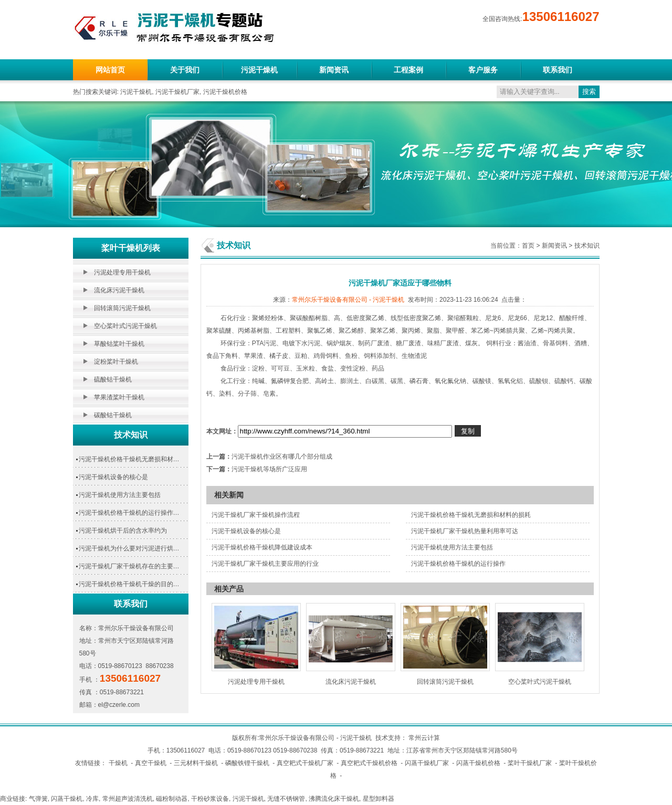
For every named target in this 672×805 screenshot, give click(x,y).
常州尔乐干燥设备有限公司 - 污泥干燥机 (348, 300)
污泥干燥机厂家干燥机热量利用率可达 (465, 531)
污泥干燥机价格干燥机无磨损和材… (129, 459)
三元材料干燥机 (196, 763)
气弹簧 (38, 799)
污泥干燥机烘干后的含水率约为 (123, 531)
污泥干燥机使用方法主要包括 (120, 495)
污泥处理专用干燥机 (122, 272)
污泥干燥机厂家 (177, 92)
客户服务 (483, 70)
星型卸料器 (379, 799)
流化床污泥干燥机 (119, 290)
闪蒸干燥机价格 (478, 763)
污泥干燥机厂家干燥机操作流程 (256, 515)
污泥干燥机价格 (225, 92)
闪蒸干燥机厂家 (427, 763)
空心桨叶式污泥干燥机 (125, 326)
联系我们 (558, 70)
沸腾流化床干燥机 (334, 799)
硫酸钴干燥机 (113, 379)
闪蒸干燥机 (67, 799)
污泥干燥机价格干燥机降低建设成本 (262, 547)
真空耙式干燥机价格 (369, 763)
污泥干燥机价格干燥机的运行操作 (458, 564)
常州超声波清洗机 (128, 799)
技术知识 (131, 435)
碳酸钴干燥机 (113, 415)
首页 (528, 246)
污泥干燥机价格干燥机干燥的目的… (129, 584)
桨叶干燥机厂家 (530, 763)
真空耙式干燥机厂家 (305, 763)
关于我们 (185, 70)
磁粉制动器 (172, 799)
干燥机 (118, 763)
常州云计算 (424, 738)
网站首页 (110, 70)
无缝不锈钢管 (286, 799)
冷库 (92, 799)
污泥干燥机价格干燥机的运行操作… (129, 513)
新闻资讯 (334, 70)
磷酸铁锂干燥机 (247, 763)
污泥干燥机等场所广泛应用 (269, 469)
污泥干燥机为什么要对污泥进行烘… (129, 548)
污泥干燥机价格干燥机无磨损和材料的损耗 (471, 515)
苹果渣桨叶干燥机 (119, 397)
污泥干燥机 (259, 70)
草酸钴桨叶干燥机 (119, 344)
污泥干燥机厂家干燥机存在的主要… (129, 566)
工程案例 (408, 70)
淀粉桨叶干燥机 (116, 362)
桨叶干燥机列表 (131, 248)
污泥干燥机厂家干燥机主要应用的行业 (265, 564)
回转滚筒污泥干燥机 (122, 308)
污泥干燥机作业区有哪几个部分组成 (282, 457)
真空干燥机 (151, 763)
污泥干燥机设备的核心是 (113, 477)
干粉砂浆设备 (210, 799)
